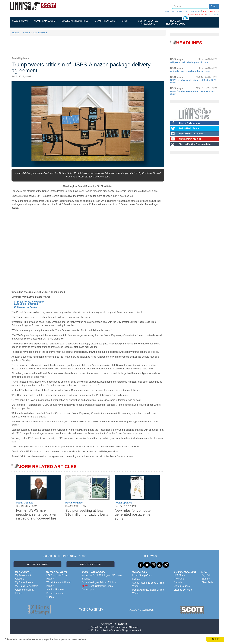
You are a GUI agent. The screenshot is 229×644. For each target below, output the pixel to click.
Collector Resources (76, 21)
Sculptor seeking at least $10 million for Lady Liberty (87, 512)
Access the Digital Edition (25, 591)
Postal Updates (25, 503)
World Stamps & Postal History (59, 584)
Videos (50, 597)
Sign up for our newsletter (29, 302)
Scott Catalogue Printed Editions (99, 582)
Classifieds (207, 582)
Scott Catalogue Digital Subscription (98, 588)
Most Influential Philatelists (148, 22)
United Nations (182, 586)
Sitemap (134, 627)
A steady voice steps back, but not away (190, 71)
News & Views (21, 21)
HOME (16, 33)
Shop (125, 21)
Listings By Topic (183, 590)
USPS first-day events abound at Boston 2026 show (193, 81)
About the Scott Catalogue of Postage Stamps (102, 577)
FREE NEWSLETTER (91, 564)
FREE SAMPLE (213, 15)
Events (136, 579)
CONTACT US (195, 11)
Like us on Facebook (26, 304)
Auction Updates (55, 589)
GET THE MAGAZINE (37, 564)
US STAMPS (40, 33)
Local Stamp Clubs (142, 575)
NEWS (26, 33)
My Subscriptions (24, 582)
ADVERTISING (182, 11)
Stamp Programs (106, 21)
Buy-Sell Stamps (206, 577)
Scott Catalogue (46, 21)
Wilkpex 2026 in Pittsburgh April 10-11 (189, 62)
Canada (178, 582)
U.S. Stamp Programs (180, 577)
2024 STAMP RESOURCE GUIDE (176, 22)
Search (214, 6)
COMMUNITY (109, 624)
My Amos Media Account (24, 577)
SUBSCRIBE (170, 11)
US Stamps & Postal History (57, 577)
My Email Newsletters (27, 586)
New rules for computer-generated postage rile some (134, 514)
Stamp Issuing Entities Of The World (148, 584)
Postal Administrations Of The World (148, 591)
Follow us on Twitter (26, 307)
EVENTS (123, 624)
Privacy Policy (120, 627)
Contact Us (104, 627)
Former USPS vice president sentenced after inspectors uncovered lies (36, 514)
